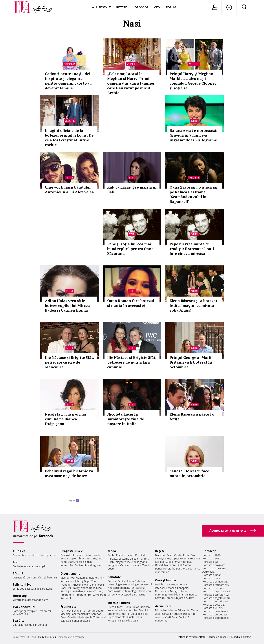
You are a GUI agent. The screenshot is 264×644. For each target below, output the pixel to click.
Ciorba (178, 555)
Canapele (183, 588)
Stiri (194, 121)
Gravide (160, 598)
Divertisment (70, 574)
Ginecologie (115, 584)
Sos (193, 555)
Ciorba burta (188, 568)
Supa (174, 558)
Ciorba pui (174, 568)
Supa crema (173, 562)
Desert (159, 565)
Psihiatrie (140, 594)
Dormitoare (162, 591)
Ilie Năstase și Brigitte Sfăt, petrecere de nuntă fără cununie (132, 362)
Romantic (78, 555)
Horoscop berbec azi (215, 614)
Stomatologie (131, 584)
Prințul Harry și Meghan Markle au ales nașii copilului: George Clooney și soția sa (193, 81)
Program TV (67, 595)
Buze (63, 617)
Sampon (96, 614)
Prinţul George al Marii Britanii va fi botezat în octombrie (191, 362)
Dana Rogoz (97, 585)
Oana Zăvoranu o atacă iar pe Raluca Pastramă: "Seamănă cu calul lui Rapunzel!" (194, 194)
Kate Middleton (89, 578)
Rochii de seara (125, 555)
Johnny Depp (83, 581)
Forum (171, 7)
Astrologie (208, 572)
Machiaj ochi (85, 617)
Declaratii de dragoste (88, 565)
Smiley (76, 588)
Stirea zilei (184, 610)
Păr (63, 611)
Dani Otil (66, 588)
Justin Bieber (76, 591)
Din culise (161, 610)
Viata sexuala (93, 555)
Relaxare (146, 607)
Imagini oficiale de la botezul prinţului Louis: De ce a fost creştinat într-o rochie (69, 138)
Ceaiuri (122, 581)
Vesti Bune (171, 617)
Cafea (167, 558)
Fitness (119, 607)
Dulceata (183, 558)
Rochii (69, 611)
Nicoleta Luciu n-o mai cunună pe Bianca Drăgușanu (66, 419)
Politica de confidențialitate (191, 637)
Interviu (172, 610)
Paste (170, 555)
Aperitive (186, 562)
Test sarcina (137, 588)
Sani (73, 614)
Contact (247, 637)
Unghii (78, 611)
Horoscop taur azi (213, 588)
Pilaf (179, 565)
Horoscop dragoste (214, 565)
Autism (190, 598)
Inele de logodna (137, 562)
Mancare (160, 555)
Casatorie (91, 558)
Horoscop (141, 7)
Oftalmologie (130, 591)
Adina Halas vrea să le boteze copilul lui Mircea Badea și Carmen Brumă (67, 305)
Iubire (80, 558)
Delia (92, 588)
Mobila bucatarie (165, 584)
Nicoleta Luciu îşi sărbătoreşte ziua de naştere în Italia (126, 419)
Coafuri (100, 611)
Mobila (172, 588)
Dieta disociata (117, 617)
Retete (122, 7)
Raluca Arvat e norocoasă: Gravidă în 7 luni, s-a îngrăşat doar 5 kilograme (193, 135)
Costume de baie (129, 559)
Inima (130, 581)
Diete (111, 607)
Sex (99, 558)
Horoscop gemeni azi (215, 581)
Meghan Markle (70, 578)
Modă (112, 551)
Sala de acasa (130, 620)
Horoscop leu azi (212, 608)
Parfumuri (89, 611)
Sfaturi (18, 573)
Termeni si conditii (218, 637)
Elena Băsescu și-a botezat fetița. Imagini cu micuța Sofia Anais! (194, 305)
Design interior (179, 591)
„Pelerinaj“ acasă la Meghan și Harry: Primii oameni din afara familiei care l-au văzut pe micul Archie (131, 83)
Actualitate (163, 606)
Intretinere (121, 610)
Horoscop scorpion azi (216, 595)
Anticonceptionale (119, 588)
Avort (142, 591)
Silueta (131, 617)
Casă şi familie (166, 580)
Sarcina (112, 581)
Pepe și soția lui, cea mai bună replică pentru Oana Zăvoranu (130, 249)
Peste (186, 555)
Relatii (64, 558)
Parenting (161, 594)
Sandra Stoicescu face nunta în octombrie (189, 473)
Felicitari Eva (22, 585)
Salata (159, 558)
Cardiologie (115, 591)
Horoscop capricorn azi (216, 591)
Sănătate (114, 577)
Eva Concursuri (24, 607)
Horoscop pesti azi (213, 605)
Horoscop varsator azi (215, 601)
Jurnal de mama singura (182, 594)
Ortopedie (127, 594)
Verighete (113, 565)
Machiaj (65, 614)
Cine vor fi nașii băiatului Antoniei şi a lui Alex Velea (69, 190)
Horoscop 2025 (211, 558)
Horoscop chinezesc (214, 568)
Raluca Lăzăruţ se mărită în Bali (132, 190)
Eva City (19, 621)
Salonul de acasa (80, 621)
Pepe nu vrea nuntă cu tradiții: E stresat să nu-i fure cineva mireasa (192, 249)
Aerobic (133, 610)
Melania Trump (93, 591)
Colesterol (146, 584)
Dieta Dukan (132, 607)
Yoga (111, 610)
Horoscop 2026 (211, 555)
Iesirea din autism (171, 614)
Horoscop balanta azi (215, 611)
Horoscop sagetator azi (216, 598)
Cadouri (70, 64)
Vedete (132, 64)
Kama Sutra (67, 562)
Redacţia (235, 637)
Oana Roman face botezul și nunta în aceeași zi (131, 303)
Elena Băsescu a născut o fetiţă (192, 417)
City (157, 7)
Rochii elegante (117, 562)
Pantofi (144, 559)
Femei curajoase (175, 598)
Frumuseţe (68, 606)
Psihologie (141, 581)
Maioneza (170, 565)
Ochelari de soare (131, 565)
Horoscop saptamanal (216, 618)
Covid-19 (184, 617)
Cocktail (160, 562)
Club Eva (19, 551)
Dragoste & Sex (71, 551)
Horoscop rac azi (212, 578)
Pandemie (161, 620)
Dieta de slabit (139, 614)
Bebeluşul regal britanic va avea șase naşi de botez (69, 473)
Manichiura (84, 614)
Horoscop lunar (212, 575)
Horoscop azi (210, 562)
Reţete (160, 551)
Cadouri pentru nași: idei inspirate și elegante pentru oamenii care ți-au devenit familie (68, 81)
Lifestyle (103, 7)
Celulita (72, 617)
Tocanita (195, 558)
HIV (118, 594)
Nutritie (125, 614)
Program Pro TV (85, 595)
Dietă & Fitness (119, 603)
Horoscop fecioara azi (215, 585)
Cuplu (72, 558)
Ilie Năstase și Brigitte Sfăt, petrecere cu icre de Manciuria (69, 362)
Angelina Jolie (81, 585)
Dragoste (66, 555)
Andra (85, 588)
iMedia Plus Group (47, 637)
